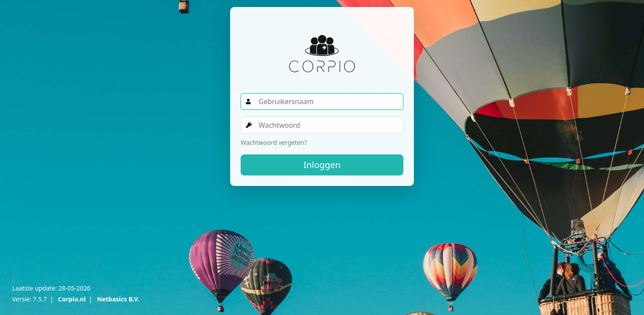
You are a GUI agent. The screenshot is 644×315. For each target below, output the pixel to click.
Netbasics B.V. (118, 299)
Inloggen (322, 165)
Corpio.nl (72, 299)
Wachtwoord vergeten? (274, 142)
